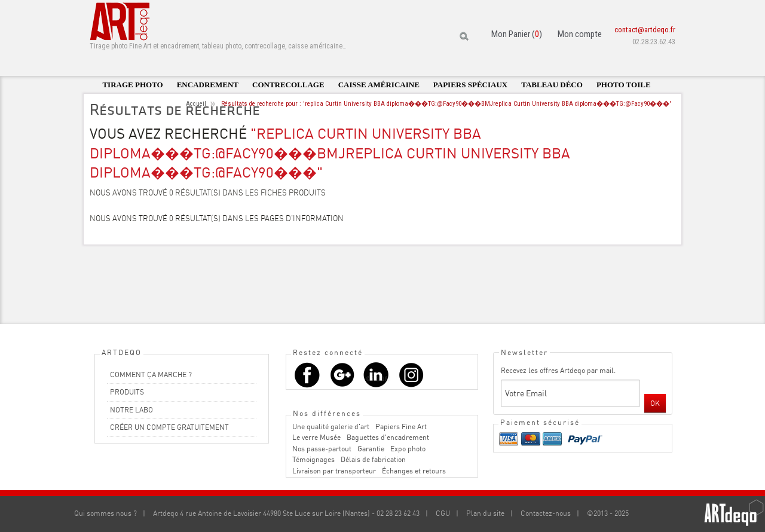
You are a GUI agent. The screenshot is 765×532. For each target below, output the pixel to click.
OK (655, 403)
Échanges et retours (414, 471)
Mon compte (580, 34)
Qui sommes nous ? (105, 513)
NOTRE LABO (131, 410)
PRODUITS (127, 392)
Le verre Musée (316, 437)
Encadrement (208, 85)
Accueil (196, 104)
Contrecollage (288, 85)
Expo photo (408, 449)
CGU (443, 513)
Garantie (371, 449)
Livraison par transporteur (334, 471)
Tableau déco (552, 85)
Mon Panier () (517, 34)
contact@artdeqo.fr (645, 30)
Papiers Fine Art (401, 426)
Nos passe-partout (322, 449)
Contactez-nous (546, 513)
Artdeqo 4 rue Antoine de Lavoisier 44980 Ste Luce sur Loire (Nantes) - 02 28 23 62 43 (286, 513)
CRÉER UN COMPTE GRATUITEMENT (169, 427)
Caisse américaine (379, 85)
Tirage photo (132, 85)
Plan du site (485, 513)
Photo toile (624, 85)
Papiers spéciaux (470, 85)
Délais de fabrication (373, 459)
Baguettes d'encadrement (388, 437)
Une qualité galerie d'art (331, 426)
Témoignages (313, 459)
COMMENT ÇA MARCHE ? (151, 374)
